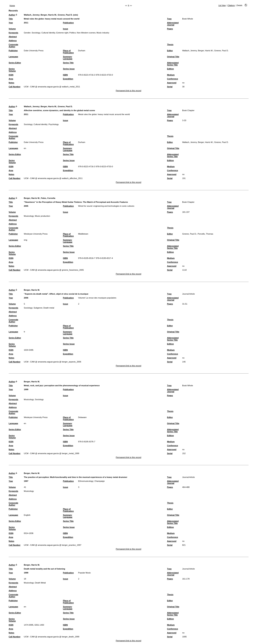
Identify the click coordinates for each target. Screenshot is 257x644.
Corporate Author (13, 46)
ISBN (65, 75)
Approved (172, 83)
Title (11, 19)
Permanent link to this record (128, 91)
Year (11, 23)
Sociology (36, 33)
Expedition (68, 79)
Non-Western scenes (86, 33)
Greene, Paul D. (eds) (68, 15)
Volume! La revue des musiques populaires (97, 298)
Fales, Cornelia (48, 198)
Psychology (54, 124)
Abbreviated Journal (173, 24)
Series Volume (12, 70)
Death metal (49, 308)
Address (13, 41)
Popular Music (85, 573)
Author (12, 15)
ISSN (11, 75)
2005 (26, 206)
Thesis (170, 44)
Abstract (13, 37)
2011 (26, 23)
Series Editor (15, 63)
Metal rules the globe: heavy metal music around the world (104, 114)
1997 (26, 481)
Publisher (13, 51)
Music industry (103, 33)
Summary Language (68, 58)
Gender (27, 33)
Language (13, 57)
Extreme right (62, 33)
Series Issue (69, 69)
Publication (68, 23)
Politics (73, 33)
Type (169, 19)
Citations (231, 5)
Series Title (68, 63)
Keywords (13, 33)
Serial (170, 87)
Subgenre (38, 308)
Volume (12, 29)
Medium (171, 75)
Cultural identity (40, 124)
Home (12, 6)
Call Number (15, 87)
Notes (12, 83)
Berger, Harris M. (49, 15)
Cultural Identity (48, 33)
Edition (170, 69)
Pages (170, 29)
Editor (170, 51)
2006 (26, 298)
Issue (66, 29)
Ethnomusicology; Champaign (91, 481)
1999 (26, 389)
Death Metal (40, 583)
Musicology (29, 216)
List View (222, 5)
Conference (173, 79)
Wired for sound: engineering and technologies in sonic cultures (106, 206)
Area (11, 79)
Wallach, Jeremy (32, 15)
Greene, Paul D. (65, 106)
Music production (43, 216)
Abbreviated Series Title (173, 64)
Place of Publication (68, 52)
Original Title (173, 57)
